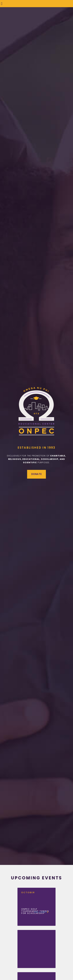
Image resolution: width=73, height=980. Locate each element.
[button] (2, 4)
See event (41, 912)
